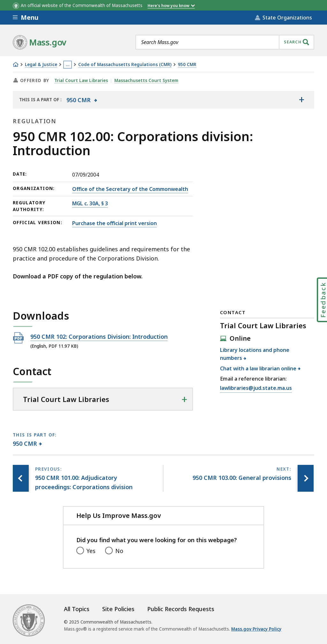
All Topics (77, 609)
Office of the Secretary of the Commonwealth (130, 189)
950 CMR (187, 65)
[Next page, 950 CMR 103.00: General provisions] (306, 478)
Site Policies (118, 609)
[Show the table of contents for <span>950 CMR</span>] (301, 100)
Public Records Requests (181, 609)
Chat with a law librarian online (258, 368)
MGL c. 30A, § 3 (90, 203)
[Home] (16, 64)
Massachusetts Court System (146, 80)
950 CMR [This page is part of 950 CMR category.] (25, 443)
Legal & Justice (41, 65)
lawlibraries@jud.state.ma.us (256, 388)
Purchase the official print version (114, 223)
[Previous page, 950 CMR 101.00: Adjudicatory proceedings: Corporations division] (21, 478)
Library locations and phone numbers (255, 354)
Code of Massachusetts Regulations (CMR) (125, 65)
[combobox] (225, 42)
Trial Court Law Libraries (81, 80)
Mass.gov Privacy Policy (256, 629)
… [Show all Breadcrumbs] (68, 64)
